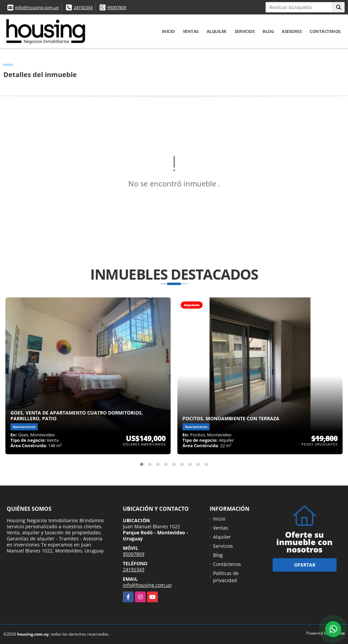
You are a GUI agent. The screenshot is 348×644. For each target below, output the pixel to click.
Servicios (245, 31)
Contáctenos (325, 31)
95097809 (117, 7)
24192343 (83, 7)
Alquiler (217, 31)
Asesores (292, 31)
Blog (268, 31)
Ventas (191, 31)
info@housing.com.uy (37, 7)
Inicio (168, 31)
